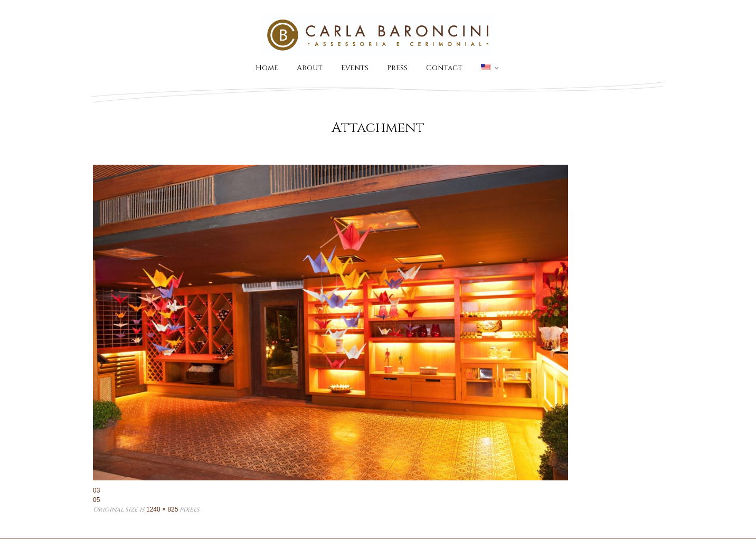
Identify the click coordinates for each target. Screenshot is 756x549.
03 (96, 490)
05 (96, 500)
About (310, 68)
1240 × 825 (162, 509)
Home (267, 68)
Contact (444, 68)
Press (397, 68)
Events (355, 68)
